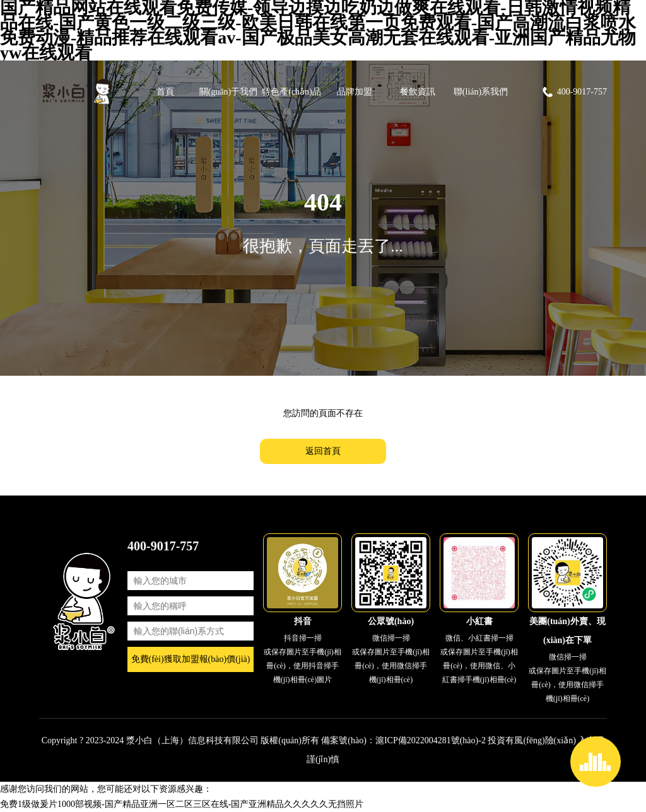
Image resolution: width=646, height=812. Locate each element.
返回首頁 (323, 451)
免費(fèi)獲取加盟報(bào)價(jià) (191, 659)
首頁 (165, 92)
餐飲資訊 (418, 92)
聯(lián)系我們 (481, 92)
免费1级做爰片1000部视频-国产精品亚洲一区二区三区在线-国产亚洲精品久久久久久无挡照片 (182, 804)
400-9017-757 (574, 92)
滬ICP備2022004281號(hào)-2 (431, 740)
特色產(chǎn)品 (291, 92)
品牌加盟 (355, 92)
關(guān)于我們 (229, 92)
